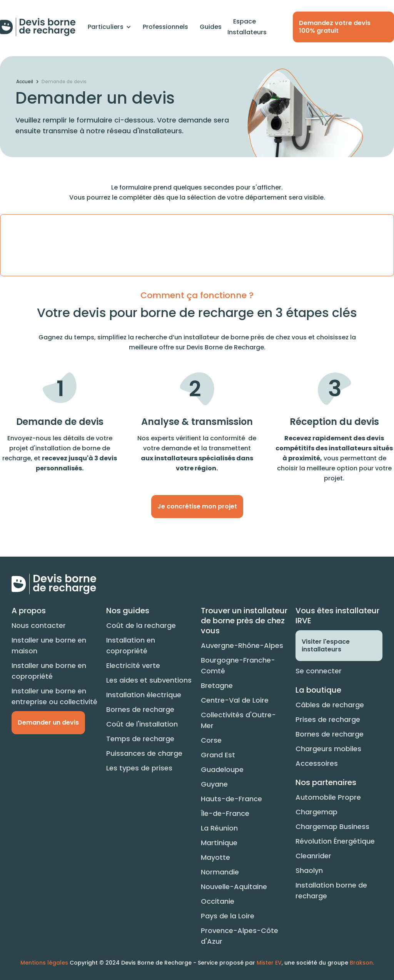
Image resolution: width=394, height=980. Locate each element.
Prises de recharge (328, 719)
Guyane (214, 784)
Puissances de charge (144, 753)
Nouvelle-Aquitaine (234, 887)
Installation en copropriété (131, 645)
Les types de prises (139, 768)
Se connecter (319, 671)
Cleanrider (313, 856)
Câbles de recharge (330, 705)
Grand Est (218, 755)
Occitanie (218, 901)
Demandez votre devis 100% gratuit (335, 27)
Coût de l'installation (142, 724)
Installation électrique (144, 695)
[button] (109, 27)
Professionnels (165, 27)
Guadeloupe (222, 769)
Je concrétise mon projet (197, 506)
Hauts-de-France (231, 799)
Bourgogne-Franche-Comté (238, 665)
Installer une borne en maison (49, 645)
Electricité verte (133, 665)
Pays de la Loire (228, 916)
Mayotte (215, 857)
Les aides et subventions (149, 680)
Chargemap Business (332, 826)
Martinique (219, 843)
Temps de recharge (140, 739)
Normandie (220, 872)
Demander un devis (48, 722)
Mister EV (269, 963)
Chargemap (316, 812)
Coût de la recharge (141, 625)
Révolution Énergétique (335, 841)
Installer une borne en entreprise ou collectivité (54, 696)
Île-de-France (225, 813)
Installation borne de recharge (331, 890)
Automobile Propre (328, 797)
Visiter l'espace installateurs (326, 645)
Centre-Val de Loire (235, 700)
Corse (211, 740)
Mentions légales (44, 963)
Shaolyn (309, 870)
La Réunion (219, 828)
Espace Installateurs (247, 27)
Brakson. (362, 963)
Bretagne (217, 685)
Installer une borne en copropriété (49, 671)
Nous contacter (39, 625)
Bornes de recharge (140, 709)
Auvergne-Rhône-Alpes (242, 645)
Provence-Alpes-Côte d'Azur (240, 936)
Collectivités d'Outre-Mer (238, 720)
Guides (211, 27)
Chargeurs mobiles (328, 749)
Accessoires (317, 763)
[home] (38, 27)
